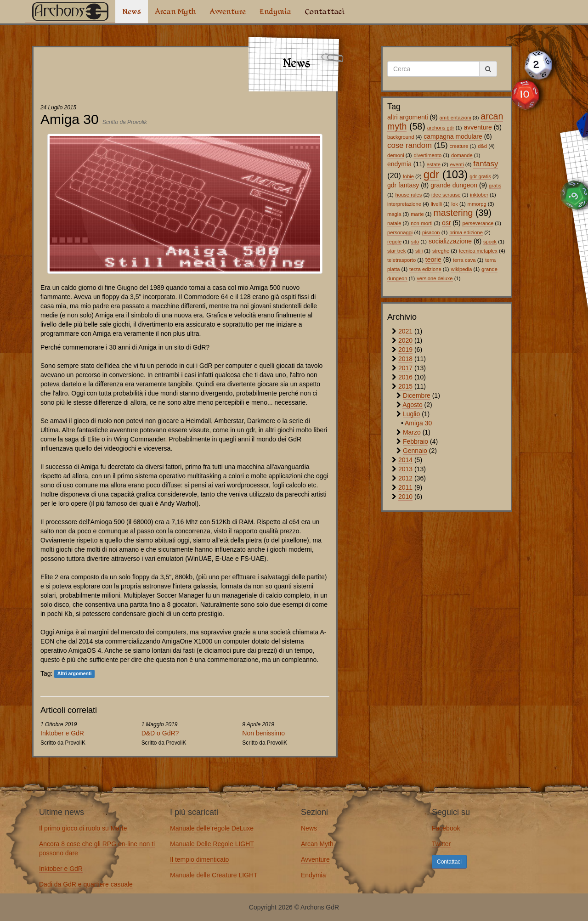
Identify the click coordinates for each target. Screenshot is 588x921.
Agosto (413, 405)
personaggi (400, 232)
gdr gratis (480, 176)
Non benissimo (263, 733)
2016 (405, 377)
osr (446, 223)
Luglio (411, 414)
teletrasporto (401, 260)
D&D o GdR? (160, 733)
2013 (405, 469)
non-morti (421, 223)
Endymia (275, 11)
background (401, 137)
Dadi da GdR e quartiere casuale (86, 884)
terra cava (464, 260)
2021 (405, 331)
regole (394, 242)
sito (415, 242)
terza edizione (425, 269)
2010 (405, 497)
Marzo (412, 432)
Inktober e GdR (62, 733)
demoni (396, 155)
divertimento (427, 155)
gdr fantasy (403, 185)
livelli (436, 204)
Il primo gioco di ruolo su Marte (83, 828)
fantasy (486, 164)
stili (419, 251)
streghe (441, 251)
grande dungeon (454, 185)
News (132, 11)
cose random (410, 145)
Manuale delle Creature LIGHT (214, 875)
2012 (405, 478)
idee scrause (446, 195)
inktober (479, 195)
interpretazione (404, 204)
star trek (396, 251)
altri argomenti (408, 117)
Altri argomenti (75, 674)
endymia (399, 164)
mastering (453, 213)
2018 (405, 359)
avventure (478, 127)
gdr (431, 174)
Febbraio (416, 441)
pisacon (431, 232)
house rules (409, 195)
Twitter (441, 844)
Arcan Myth (175, 11)
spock (490, 242)
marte (417, 214)
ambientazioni (455, 118)
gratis (495, 186)
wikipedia (461, 269)
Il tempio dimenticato (199, 859)
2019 (405, 350)
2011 (405, 487)
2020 (405, 340)
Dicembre (417, 396)
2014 (405, 460)
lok (455, 204)
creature (459, 146)
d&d (482, 146)
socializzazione (450, 241)
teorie (433, 260)
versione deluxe (435, 278)
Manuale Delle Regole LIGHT (212, 844)
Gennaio (415, 451)
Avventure (228, 11)
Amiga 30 (418, 423)
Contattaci (325, 11)
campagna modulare (453, 136)
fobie (408, 176)
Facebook (446, 828)
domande (462, 155)
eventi (457, 164)
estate (434, 164)
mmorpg (477, 204)
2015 (405, 386)
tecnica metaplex (478, 251)
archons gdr (441, 128)
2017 (405, 368)
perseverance (478, 223)
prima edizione (466, 232)
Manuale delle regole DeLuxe (212, 828)
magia (394, 214)
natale (394, 223)
